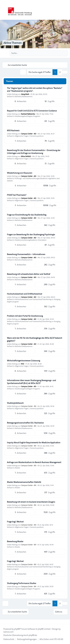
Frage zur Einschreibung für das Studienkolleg (27, 215)
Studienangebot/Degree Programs (28, 116)
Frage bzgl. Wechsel (15, 522)
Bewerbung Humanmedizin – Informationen (26, 254)
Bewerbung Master (15, 541)
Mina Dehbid (26, 156)
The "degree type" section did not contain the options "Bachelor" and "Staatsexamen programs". (35, 89)
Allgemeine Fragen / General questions (29, 136)
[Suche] (60, 53)
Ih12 (22, 364)
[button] (65, 72)
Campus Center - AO (29, 134)
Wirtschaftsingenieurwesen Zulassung (23, 361)
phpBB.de (33, 635)
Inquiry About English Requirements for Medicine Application (34, 443)
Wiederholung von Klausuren (20, 173)
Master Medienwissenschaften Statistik (24, 482)
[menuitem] (9, 639)
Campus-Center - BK (29, 406)
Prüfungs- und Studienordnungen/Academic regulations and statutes (33, 179)
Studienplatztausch (15, 403)
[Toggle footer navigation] (3, 622)
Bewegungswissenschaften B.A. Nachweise (25, 423)
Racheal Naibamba (28, 114)
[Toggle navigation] (67, 10)
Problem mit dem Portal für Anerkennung (25, 316)
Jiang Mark (25, 94)
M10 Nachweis (13, 130)
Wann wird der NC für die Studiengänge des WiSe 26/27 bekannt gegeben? (35, 339)
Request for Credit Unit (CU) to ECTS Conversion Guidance (32, 111)
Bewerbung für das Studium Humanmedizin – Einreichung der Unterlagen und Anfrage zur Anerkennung (34, 152)
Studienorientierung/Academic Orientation (31, 240)
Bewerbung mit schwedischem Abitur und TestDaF (29, 274)
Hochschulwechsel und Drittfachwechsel (25, 294)
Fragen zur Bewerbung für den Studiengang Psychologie (31, 234)
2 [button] (60, 72)
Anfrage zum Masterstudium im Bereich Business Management (34, 462)
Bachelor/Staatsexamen (24, 96)
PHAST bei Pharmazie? (17, 195)
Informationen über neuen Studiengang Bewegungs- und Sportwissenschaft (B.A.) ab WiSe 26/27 (31, 382)
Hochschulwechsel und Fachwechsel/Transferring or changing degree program (34, 300)
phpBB (17, 629)
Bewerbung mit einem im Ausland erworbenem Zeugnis (31, 502)
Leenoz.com (8, 632)
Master (17, 468)
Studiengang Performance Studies (22, 583)
